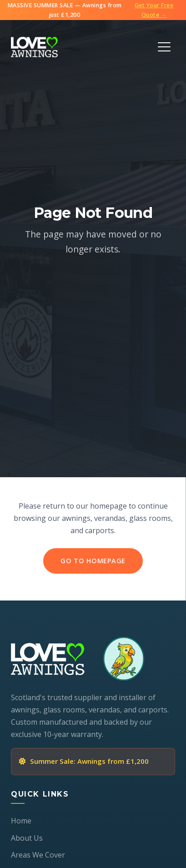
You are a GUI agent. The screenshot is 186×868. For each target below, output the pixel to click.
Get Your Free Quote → (154, 10)
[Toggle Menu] (164, 47)
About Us (27, 838)
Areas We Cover (38, 855)
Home (21, 821)
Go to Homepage (93, 561)
